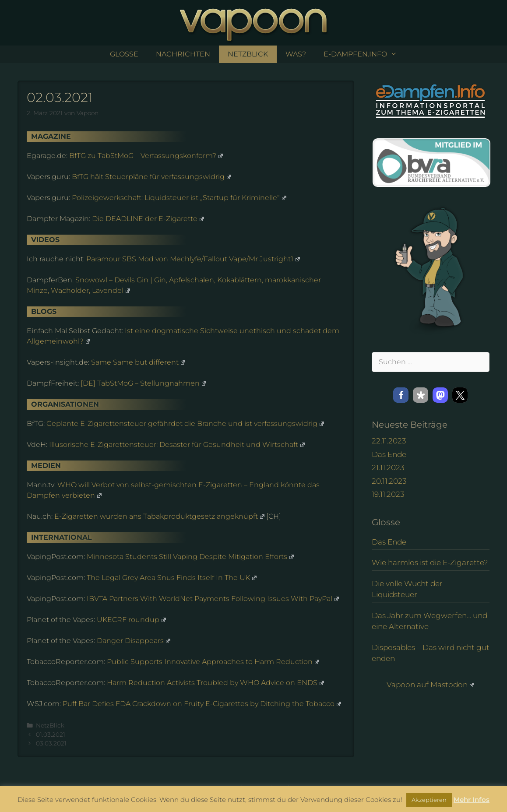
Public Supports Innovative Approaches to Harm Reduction (213, 662)
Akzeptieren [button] (429, 800)
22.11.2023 (389, 441)
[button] (401, 395)
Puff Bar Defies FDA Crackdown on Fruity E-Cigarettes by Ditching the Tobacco (202, 704)
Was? (296, 54)
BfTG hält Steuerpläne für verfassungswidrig (151, 177)
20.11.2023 (389, 481)
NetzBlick (248, 54)
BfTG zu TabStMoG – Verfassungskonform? (146, 156)
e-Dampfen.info (365, 54)
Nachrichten (183, 54)
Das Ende (389, 454)
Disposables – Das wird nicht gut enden (431, 653)
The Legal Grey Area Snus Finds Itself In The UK (172, 578)
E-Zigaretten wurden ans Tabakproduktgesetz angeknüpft (159, 516)
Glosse (124, 54)
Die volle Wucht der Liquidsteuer (407, 589)
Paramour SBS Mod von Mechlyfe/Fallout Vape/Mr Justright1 (193, 259)
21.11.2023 (388, 468)
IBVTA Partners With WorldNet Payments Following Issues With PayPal (213, 599)
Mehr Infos (472, 800)
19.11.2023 (388, 494)
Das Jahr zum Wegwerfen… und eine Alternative (430, 621)
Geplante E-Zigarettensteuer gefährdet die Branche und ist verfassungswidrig (185, 424)
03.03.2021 (51, 743)
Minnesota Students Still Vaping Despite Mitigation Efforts (190, 557)
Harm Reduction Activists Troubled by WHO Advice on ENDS (215, 683)
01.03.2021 (51, 735)
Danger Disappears (134, 641)
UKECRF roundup (131, 620)
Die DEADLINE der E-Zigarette (148, 219)
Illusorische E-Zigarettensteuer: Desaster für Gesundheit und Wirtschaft (177, 445)
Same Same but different (138, 362)
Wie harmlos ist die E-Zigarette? (430, 562)
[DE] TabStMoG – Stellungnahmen (143, 383)
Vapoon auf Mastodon (430, 685)
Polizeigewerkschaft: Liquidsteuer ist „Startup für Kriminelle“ (179, 198)
